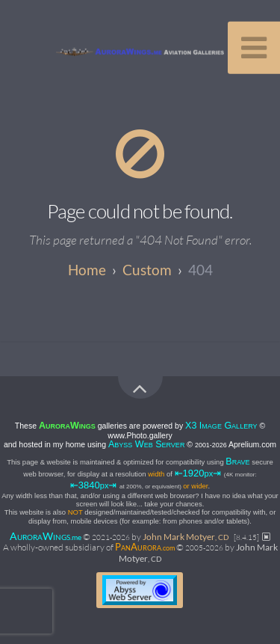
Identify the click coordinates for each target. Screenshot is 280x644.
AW (46, 536)
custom (147, 270)
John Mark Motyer (186, 537)
